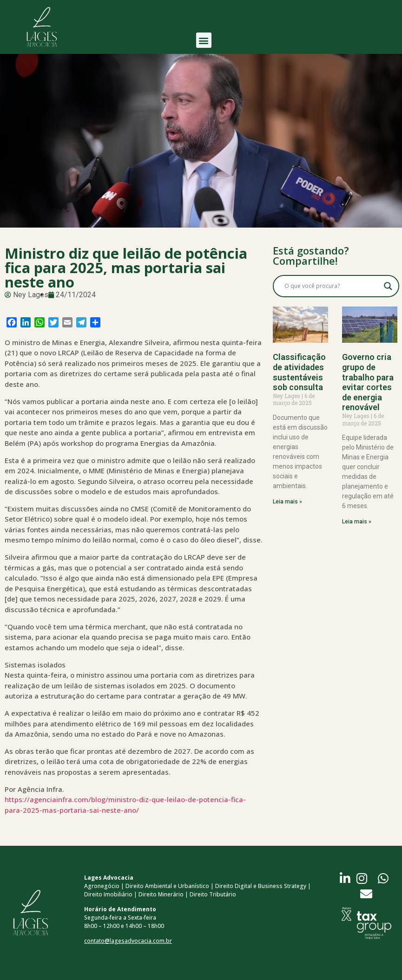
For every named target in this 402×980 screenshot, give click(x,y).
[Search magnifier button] (388, 286)
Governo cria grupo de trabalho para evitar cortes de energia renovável (368, 382)
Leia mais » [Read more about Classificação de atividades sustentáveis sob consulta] (287, 502)
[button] (204, 37)
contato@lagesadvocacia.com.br (128, 941)
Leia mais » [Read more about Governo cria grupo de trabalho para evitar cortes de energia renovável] (357, 522)
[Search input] (332, 286)
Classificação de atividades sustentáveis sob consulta (299, 372)
